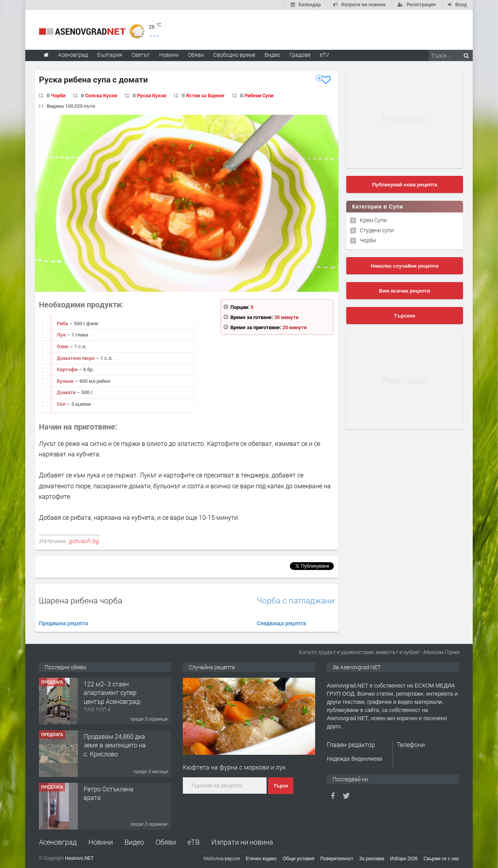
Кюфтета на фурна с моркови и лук (234, 767)
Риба (63, 323)
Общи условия (299, 859)
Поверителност (337, 859)
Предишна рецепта (64, 623)
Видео (134, 842)
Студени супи (377, 230)
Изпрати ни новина (242, 842)
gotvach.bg (84, 541)
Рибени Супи (259, 95)
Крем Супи (373, 220)
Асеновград (58, 842)
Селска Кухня (101, 95)
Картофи (68, 369)
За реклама (372, 859)
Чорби (58, 95)
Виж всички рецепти (404, 291)
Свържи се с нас (441, 859)
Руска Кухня (152, 95)
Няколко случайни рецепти (405, 266)
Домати (67, 392)
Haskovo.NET (79, 858)
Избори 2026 (404, 859)
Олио (63, 346)
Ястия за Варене (205, 95)
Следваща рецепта (281, 623)
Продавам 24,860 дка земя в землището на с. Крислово (115, 745)
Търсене (405, 316)
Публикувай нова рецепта (404, 185)
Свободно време (234, 55)
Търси (281, 786)
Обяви (166, 842)
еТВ (194, 842)
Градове (300, 55)
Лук (62, 335)
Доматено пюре (76, 358)
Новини (169, 55)
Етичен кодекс (261, 859)
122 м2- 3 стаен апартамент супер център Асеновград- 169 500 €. (113, 697)
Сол (62, 404)
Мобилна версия (222, 858)
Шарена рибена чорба (81, 600)
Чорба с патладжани (296, 601)
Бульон (66, 381)
